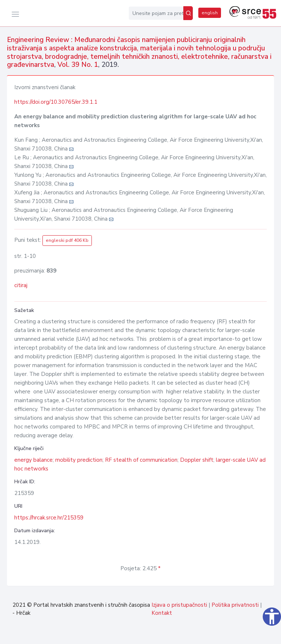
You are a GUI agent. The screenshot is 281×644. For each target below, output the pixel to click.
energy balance (33, 460)
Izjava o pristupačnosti (179, 605)
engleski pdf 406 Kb (67, 240)
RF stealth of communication (141, 460)
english (210, 13)
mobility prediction (79, 460)
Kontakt (162, 613)
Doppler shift (197, 460)
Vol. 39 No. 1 (78, 65)
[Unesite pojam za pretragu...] (156, 13)
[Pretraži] (188, 13)
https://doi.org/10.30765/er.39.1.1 (56, 102)
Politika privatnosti (235, 605)
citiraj (21, 285)
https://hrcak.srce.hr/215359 (49, 518)
